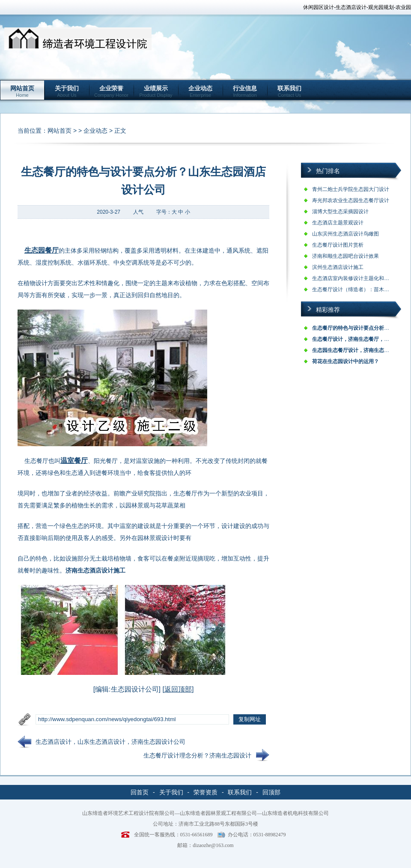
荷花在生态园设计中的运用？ (345, 361)
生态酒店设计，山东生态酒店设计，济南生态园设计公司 (110, 742)
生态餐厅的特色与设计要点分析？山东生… (361, 328)
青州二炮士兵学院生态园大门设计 (351, 189)
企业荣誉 (111, 91)
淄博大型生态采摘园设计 (340, 212)
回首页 (140, 792)
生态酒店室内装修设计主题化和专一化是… (361, 278)
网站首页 (22, 91)
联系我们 (289, 91)
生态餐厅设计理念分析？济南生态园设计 (197, 755)
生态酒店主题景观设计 (338, 223)
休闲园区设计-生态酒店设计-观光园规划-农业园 (357, 7)
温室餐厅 (74, 461)
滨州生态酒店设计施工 (338, 267)
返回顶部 (178, 689)
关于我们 (67, 91)
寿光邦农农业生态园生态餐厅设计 (351, 200)
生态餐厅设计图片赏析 (338, 245)
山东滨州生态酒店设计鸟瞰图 (345, 234)
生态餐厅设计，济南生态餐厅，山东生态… (361, 339)
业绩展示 (156, 91)
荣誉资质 (205, 792)
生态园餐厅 (42, 250)
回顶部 (271, 792)
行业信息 (245, 91)
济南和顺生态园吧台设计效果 (345, 256)
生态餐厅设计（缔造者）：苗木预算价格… (361, 289)
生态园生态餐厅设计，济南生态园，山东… (361, 350)
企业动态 (200, 91)
